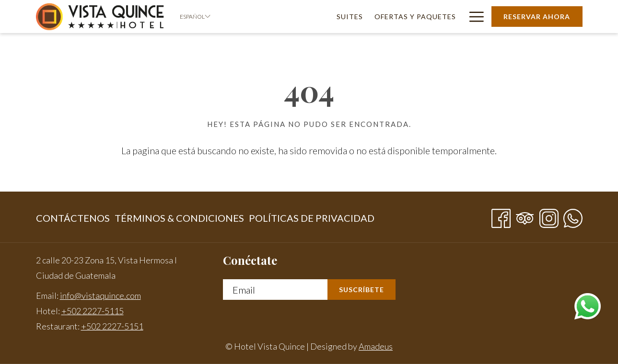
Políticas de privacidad (312, 218)
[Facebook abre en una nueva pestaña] (501, 216)
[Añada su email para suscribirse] (275, 290)
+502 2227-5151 (112, 326)
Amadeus (376, 346)
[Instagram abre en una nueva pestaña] (549, 216)
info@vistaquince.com (100, 296)
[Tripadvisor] (525, 216)
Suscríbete (361, 290)
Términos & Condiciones (179, 218)
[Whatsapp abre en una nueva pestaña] (573, 216)
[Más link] (473, 17)
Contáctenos (73, 218)
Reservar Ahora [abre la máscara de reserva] (537, 17)
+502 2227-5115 (93, 311)
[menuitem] (350, 17)
